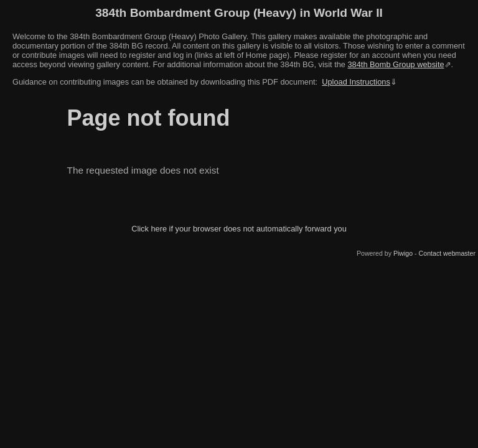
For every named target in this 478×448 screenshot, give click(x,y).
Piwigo (403, 253)
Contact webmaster (447, 253)
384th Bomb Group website (396, 64)
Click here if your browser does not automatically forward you (239, 229)
